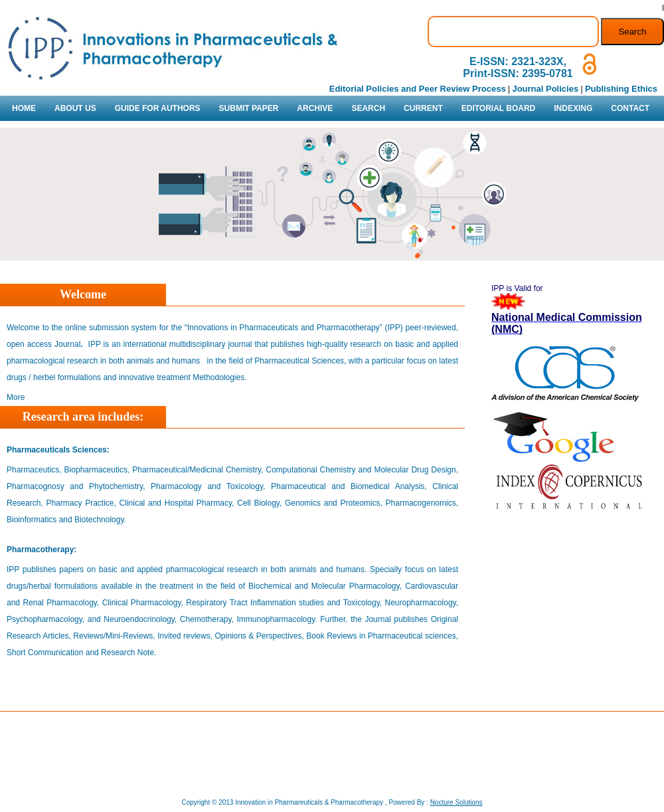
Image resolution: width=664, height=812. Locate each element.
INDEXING (573, 108)
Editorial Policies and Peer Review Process (418, 89)
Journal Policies (545, 89)
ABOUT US (75, 108)
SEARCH (368, 108)
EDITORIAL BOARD (499, 108)
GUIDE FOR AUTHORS (158, 108)
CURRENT (423, 108)
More (16, 397)
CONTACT (630, 108)
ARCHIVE (315, 108)
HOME (24, 108)
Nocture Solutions (456, 802)
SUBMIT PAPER (249, 108)
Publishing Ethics (621, 89)
